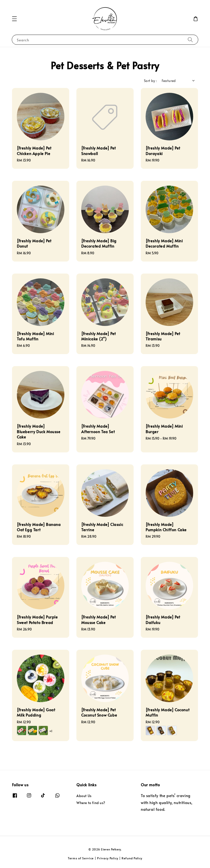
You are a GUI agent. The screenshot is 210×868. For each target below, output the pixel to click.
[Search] (190, 40)
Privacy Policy (108, 858)
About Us (84, 796)
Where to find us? (91, 803)
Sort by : (150, 81)
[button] (14, 19)
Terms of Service (81, 858)
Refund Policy (132, 858)
